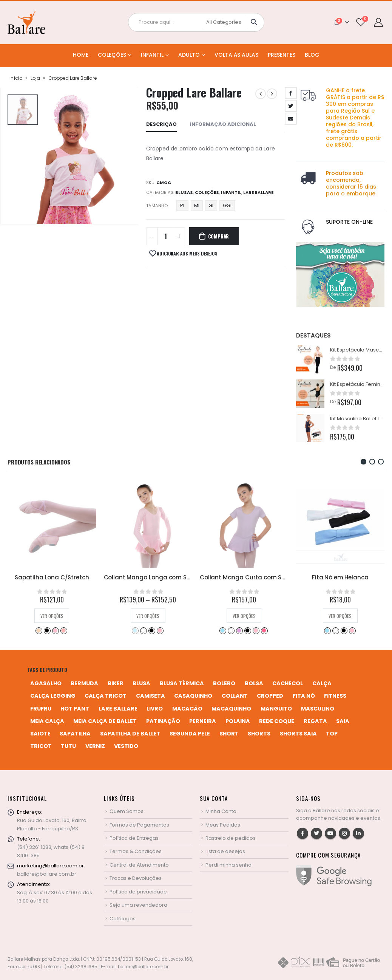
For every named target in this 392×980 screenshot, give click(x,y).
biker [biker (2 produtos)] (116, 683)
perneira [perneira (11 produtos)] (203, 721)
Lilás (239, 630)
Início (16, 78)
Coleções (112, 55)
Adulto (189, 55)
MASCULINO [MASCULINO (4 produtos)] (318, 709)
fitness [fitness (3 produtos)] (335, 696)
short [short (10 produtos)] (229, 734)
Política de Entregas (134, 838)
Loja (35, 78)
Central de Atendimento (139, 865)
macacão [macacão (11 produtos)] (187, 709)
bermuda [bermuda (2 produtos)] (84, 683)
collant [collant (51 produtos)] (235, 696)
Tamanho (157, 206)
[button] (363, 462)
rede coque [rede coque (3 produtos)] (277, 721)
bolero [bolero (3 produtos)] (224, 683)
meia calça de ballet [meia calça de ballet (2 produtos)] (105, 721)
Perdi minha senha (228, 865)
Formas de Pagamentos (139, 825)
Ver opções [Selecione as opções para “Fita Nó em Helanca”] (340, 616)
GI (211, 205)
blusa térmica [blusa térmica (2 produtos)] (182, 683)
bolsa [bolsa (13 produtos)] (254, 683)
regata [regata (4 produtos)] (315, 721)
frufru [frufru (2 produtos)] (41, 709)
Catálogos (123, 919)
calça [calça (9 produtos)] (322, 683)
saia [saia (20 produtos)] (343, 721)
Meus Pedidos (223, 825)
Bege (39, 630)
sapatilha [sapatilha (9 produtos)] (75, 734)
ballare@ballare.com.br (47, 874)
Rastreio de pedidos (231, 838)
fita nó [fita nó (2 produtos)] (304, 696)
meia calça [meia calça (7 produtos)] (47, 721)
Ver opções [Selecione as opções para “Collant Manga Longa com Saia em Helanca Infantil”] (148, 616)
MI (197, 205)
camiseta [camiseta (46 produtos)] (150, 696)
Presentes (282, 55)
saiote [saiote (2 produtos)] (40, 734)
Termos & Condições (136, 851)
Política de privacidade (138, 892)
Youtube (330, 833)
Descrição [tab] (161, 124)
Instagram (344, 833)
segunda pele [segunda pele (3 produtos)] (190, 734)
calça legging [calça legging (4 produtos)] (53, 696)
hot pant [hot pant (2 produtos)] (75, 709)
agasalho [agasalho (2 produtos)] (46, 683)
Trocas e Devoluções (136, 878)
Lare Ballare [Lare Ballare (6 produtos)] (118, 709)
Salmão (63, 630)
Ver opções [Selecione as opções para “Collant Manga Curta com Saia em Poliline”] (244, 616)
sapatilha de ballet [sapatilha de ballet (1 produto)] (130, 734)
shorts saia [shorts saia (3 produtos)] (298, 734)
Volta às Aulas (236, 55)
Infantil (152, 55)
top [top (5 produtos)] (332, 734)
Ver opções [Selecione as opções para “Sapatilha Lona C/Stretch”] (52, 616)
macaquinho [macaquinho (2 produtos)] (231, 709)
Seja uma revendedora (138, 905)
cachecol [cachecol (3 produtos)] (288, 683)
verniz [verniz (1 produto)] (95, 746)
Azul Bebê (135, 630)
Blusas (184, 192)
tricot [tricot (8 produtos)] (41, 746)
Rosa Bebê (55, 630)
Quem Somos (127, 811)
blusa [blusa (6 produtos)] (141, 683)
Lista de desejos (225, 851)
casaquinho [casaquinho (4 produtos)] (193, 696)
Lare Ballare (258, 192)
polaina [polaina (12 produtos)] (238, 721)
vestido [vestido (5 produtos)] (126, 746)
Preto (47, 630)
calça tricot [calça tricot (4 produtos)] (106, 696)
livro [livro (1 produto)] (155, 709)
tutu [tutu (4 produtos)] (68, 746)
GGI (227, 205)
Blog (312, 55)
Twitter (316, 833)
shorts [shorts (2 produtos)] (259, 734)
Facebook (302, 833)
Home (81, 55)
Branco (143, 630)
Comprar (219, 236)
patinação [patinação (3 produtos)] (163, 721)
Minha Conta (221, 811)
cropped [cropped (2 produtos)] (270, 696)
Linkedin (358, 833)
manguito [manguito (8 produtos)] (276, 709)
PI (182, 205)
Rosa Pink (264, 630)
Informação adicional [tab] (223, 124)
